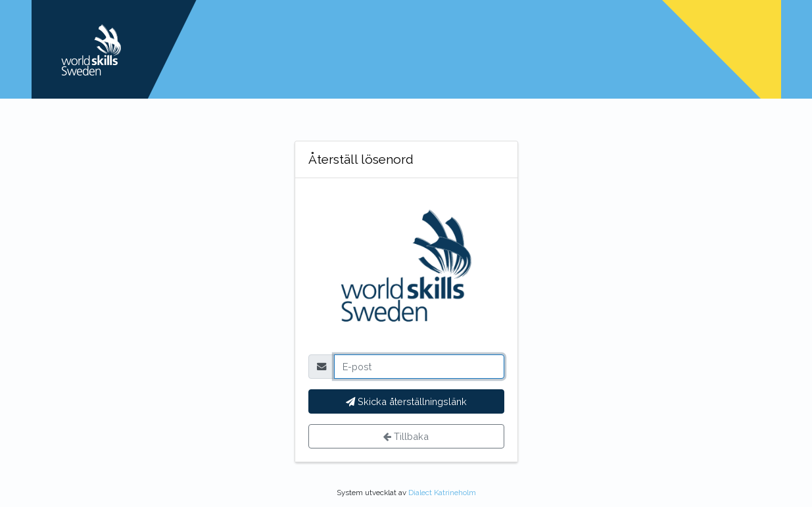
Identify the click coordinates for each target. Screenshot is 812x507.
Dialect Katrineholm (442, 493)
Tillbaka (406, 436)
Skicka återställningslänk (406, 401)
